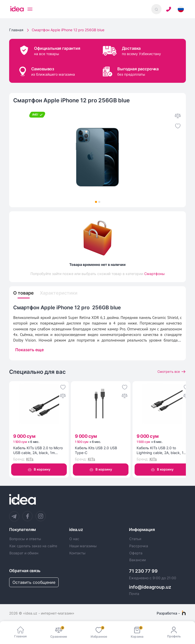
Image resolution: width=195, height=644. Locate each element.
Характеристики (63, 293)
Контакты (77, 554)
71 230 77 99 (143, 572)
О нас (74, 540)
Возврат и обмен (24, 554)
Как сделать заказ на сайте (33, 547)
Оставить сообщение (34, 583)
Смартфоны (155, 274)
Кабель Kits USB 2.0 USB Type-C (96, 451)
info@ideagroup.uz (150, 588)
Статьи (135, 540)
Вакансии (137, 561)
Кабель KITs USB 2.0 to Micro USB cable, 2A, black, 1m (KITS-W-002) (38, 452)
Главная (16, 30)
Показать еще (29, 350)
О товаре (25, 293)
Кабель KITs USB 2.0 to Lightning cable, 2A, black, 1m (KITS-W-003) (162, 452)
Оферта (136, 554)
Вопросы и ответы (25, 540)
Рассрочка (139, 547)
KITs (30, 460)
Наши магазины (83, 547)
